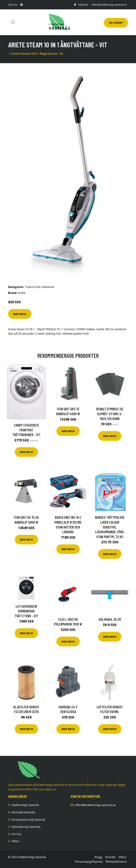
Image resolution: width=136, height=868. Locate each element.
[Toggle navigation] (13, 22)
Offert (15, 841)
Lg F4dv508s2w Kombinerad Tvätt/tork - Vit (26, 611)
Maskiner (48, 287)
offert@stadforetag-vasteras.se (109, 5)
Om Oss (16, 834)
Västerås (83, 5)
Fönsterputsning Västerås (28, 820)
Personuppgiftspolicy (89, 862)
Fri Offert (116, 23)
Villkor (122, 857)
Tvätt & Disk (33, 287)
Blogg (98, 857)
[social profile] (22, 5)
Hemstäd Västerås (23, 812)
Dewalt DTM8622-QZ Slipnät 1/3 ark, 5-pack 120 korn (110, 414)
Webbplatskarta (116, 862)
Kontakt (110, 857)
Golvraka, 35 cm (110, 619)
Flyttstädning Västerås (26, 827)
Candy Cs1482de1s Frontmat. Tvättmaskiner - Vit (26, 430)
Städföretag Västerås (25, 805)
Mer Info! (20, 314)
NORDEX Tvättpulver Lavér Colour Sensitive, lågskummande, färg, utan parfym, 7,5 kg (110, 527)
